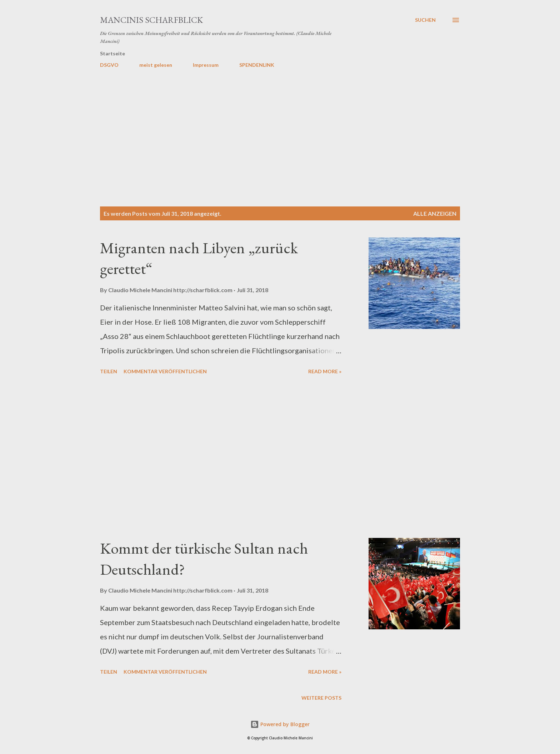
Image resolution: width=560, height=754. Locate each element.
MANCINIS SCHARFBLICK (151, 20)
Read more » (325, 371)
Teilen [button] (109, 371)
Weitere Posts (321, 698)
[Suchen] (425, 20)
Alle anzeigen (435, 213)
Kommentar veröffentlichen (165, 371)
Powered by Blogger (280, 724)
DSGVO (109, 65)
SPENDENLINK (257, 65)
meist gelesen (156, 65)
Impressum (206, 65)
